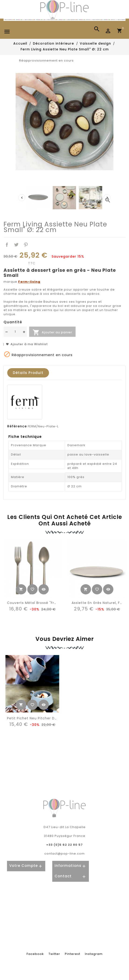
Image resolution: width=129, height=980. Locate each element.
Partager (7, 245)
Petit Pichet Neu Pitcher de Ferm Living (43, 718)
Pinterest (26, 245)
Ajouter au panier (52, 332)
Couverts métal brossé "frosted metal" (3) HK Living (54, 603)
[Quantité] (15, 332)
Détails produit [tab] (28, 373)
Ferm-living (29, 282)
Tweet (16, 245)
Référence (17, 426)
